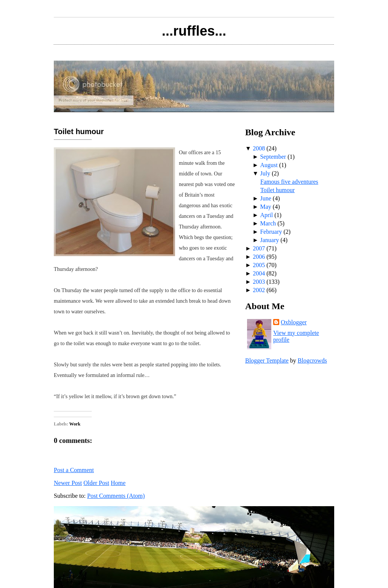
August (269, 165)
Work (75, 424)
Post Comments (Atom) (116, 496)
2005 (259, 265)
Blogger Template (267, 360)
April (266, 215)
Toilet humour (79, 131)
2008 (259, 148)
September (273, 157)
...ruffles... (194, 31)
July (265, 173)
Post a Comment (74, 470)
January (269, 240)
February (271, 232)
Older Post (96, 483)
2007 (259, 248)
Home (118, 483)
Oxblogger (294, 322)
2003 (259, 282)
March (268, 223)
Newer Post (68, 483)
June (265, 198)
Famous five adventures (289, 182)
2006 (259, 257)
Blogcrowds (312, 360)
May (265, 207)
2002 (259, 290)
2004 (259, 273)
